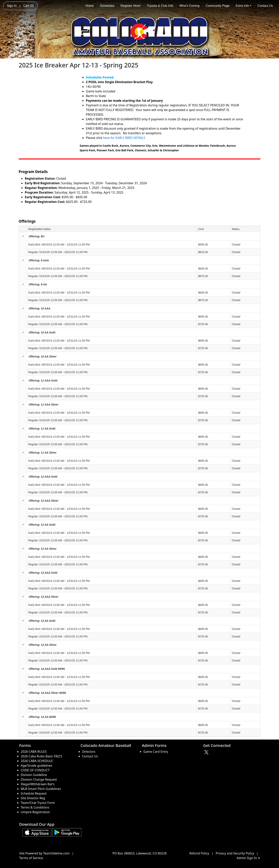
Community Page (218, 6)
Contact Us (265, 6)
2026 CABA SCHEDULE (37, 761)
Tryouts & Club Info (160, 6)
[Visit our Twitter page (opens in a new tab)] (207, 752)
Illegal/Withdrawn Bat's (38, 784)
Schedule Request (34, 793)
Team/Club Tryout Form (38, 803)
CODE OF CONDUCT (35, 770)
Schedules (107, 6)
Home (90, 6)
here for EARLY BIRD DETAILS (124, 138)
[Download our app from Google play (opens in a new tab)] (67, 832)
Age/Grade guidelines (37, 766)
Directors (89, 752)
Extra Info (243, 6)
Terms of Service (31, 858)
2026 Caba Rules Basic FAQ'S (41, 756)
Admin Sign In (248, 858)
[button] (23, 236)
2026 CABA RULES (34, 752)
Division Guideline (34, 775)
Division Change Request (39, 779)
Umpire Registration (35, 812)
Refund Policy (199, 853)
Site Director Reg (33, 798)
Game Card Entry (156, 752)
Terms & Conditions (35, 807)
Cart (28, 6)
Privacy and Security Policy (235, 853)
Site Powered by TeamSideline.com (44, 853)
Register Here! (131, 6)
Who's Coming (189, 6)
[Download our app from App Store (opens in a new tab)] (37, 832)
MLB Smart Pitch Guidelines (41, 789)
